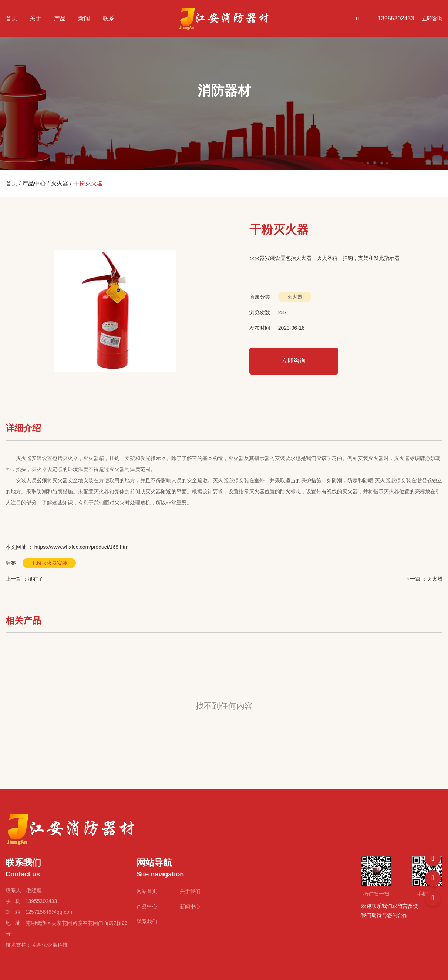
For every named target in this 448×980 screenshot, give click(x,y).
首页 (11, 18)
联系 (108, 18)
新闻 (84, 18)
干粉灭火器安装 (49, 563)
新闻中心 (190, 906)
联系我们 (147, 922)
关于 (36, 18)
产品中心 (34, 183)
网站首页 (147, 891)
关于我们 (190, 891)
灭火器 (60, 183)
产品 (60, 18)
